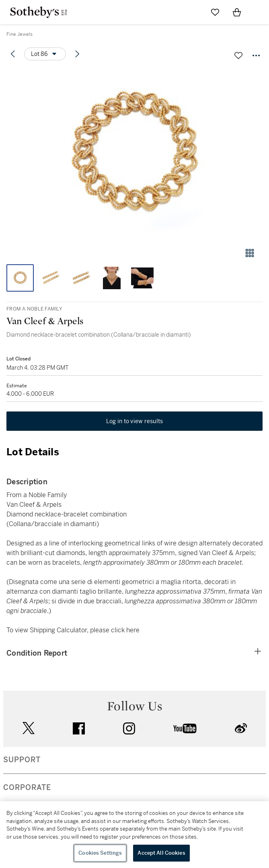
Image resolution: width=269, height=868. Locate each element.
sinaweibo (241, 728)
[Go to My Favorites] (215, 12)
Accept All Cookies (161, 853)
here (133, 630)
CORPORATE (27, 788)
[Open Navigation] (259, 12)
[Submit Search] (193, 12)
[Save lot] (238, 56)
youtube (185, 728)
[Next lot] (77, 54)
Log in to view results (135, 421)
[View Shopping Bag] (237, 12)
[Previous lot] (13, 54)
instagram (129, 728)
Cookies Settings (100, 853)
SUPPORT (22, 760)
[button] (134, 154)
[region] (134, 835)
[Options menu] (45, 54)
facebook (79, 728)
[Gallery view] (250, 253)
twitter (29, 728)
